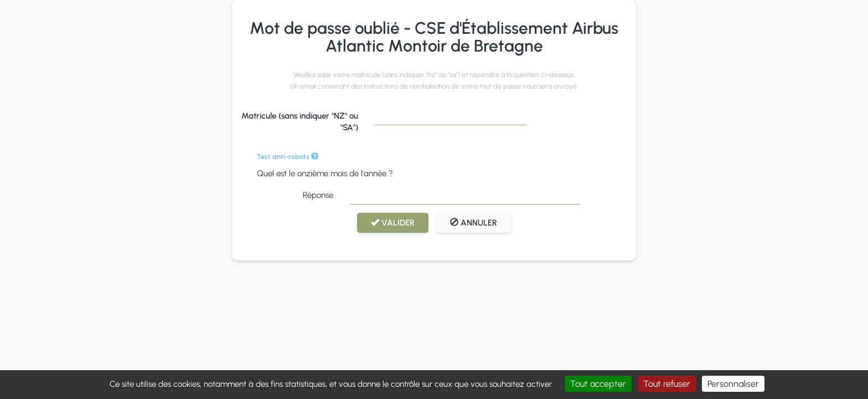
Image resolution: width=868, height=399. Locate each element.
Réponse (318, 195)
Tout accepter (598, 384)
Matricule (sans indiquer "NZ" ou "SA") (300, 122)
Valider (393, 223)
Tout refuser (667, 384)
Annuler (474, 223)
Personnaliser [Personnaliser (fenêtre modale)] (733, 384)
